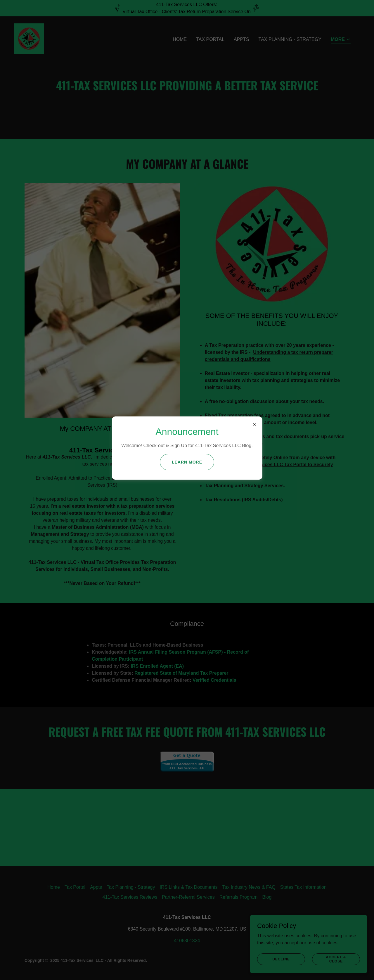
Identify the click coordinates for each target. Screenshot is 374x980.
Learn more (187, 462)
